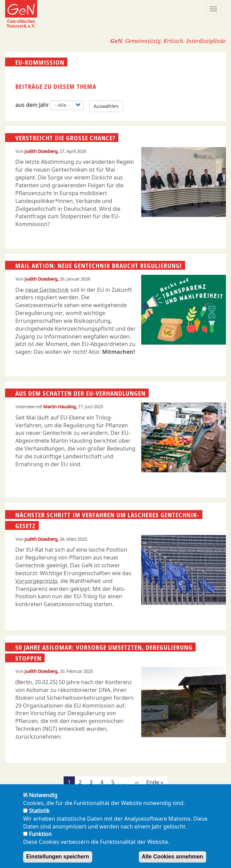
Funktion (40, 834)
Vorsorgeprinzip (36, 581)
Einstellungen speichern (58, 857)
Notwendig (43, 795)
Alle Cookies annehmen (173, 857)
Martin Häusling (60, 407)
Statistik (39, 811)
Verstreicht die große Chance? (65, 138)
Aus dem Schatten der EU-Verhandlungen (80, 393)
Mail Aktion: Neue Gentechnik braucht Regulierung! (99, 266)
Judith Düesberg (41, 151)
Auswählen (106, 106)
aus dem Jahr (32, 105)
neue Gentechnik (47, 290)
